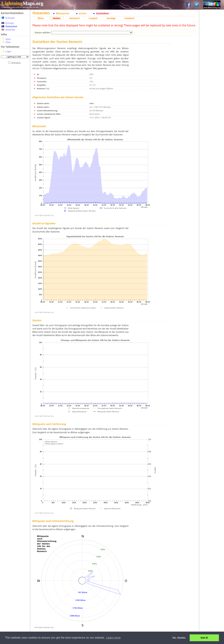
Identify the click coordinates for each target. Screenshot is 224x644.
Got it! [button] (204, 638)
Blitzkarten (63, 13)
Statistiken (103, 13)
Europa (10, 23)
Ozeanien (11, 26)
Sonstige (111, 18)
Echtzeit (10, 18)
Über (8, 42)
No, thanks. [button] (179, 638)
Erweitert (129, 18)
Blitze (41, 18)
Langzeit (93, 18)
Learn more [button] (113, 638)
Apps (8, 39)
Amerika (10, 30)
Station (57, 18)
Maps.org (22, 3)
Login (8, 51)
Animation (17, 63)
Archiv (83, 13)
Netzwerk (75, 18)
